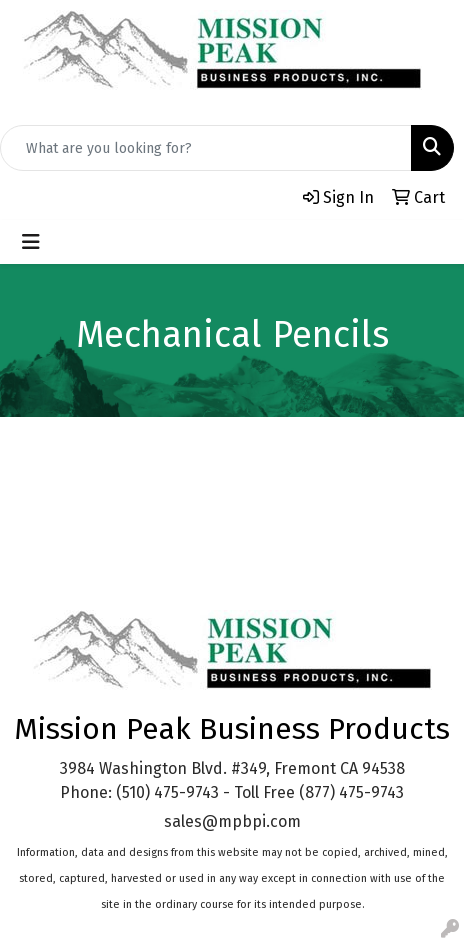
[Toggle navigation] (31, 242)
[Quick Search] (206, 148)
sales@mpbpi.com (232, 821)
